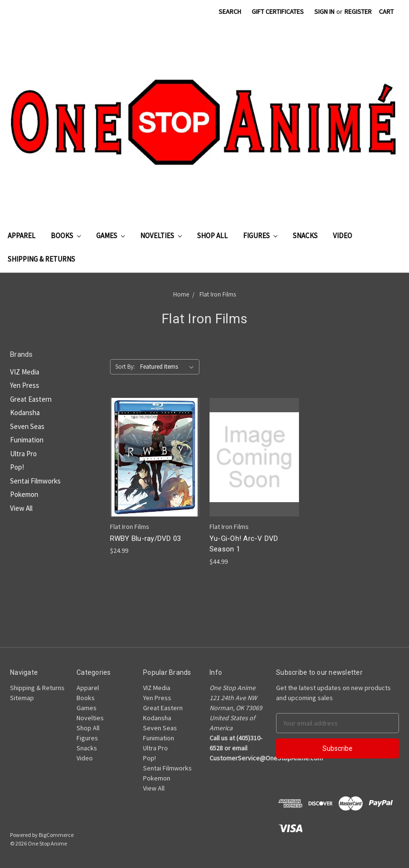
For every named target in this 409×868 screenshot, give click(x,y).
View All (21, 508)
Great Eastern (31, 399)
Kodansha (25, 412)
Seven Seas (27, 426)
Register (358, 11)
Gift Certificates (278, 11)
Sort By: (125, 367)
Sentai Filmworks (35, 481)
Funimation (27, 440)
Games (111, 236)
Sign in (324, 11)
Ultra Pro (23, 454)
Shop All (212, 236)
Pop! (17, 467)
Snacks (305, 236)
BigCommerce (56, 835)
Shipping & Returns (41, 259)
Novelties (161, 236)
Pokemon (24, 494)
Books (66, 236)
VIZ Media (25, 372)
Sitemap (22, 698)
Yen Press (25, 385)
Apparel (22, 236)
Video (343, 236)
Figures (260, 236)
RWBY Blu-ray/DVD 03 (146, 538)
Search (230, 11)
